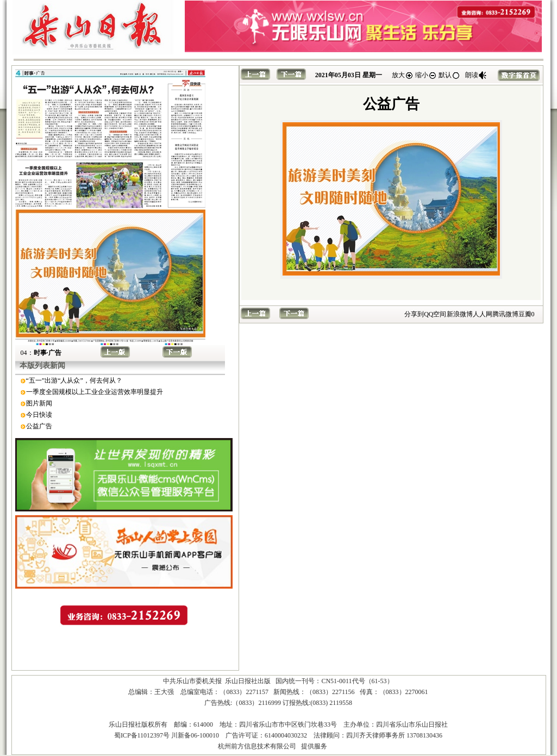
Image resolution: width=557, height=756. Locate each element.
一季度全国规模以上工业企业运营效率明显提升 (95, 392)
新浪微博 (460, 314)
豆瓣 (525, 314)
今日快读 (39, 415)
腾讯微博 (505, 314)
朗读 (476, 75)
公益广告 (39, 426)
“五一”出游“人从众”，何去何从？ (74, 380)
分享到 (414, 314)
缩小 (426, 75)
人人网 (483, 314)
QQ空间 (435, 314)
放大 (403, 75)
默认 (449, 75)
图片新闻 (39, 403)
